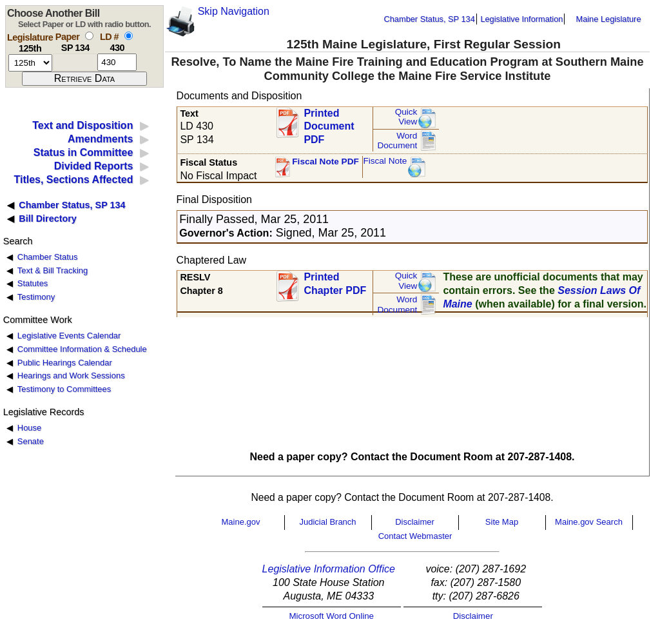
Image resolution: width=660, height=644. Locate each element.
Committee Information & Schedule (82, 349)
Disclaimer (415, 522)
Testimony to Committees (64, 389)
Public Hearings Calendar (65, 363)
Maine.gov (241, 522)
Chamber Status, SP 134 (430, 19)
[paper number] (75, 62)
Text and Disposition (82, 125)
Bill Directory (48, 219)
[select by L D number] (129, 36)
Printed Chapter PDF (335, 284)
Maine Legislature (608, 19)
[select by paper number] (89, 36)
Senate (31, 441)
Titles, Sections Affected (73, 180)
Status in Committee (83, 152)
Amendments (100, 139)
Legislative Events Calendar (69, 336)
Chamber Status (48, 257)
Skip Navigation (234, 11)
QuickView (406, 117)
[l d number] (117, 62)
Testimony (36, 297)
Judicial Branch (327, 522)
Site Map (502, 522)
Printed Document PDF (329, 123)
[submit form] (84, 79)
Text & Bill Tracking (53, 270)
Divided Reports (94, 166)
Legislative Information (521, 19)
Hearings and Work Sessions (71, 376)
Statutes (33, 283)
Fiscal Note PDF (325, 161)
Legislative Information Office (329, 569)
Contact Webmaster (415, 536)
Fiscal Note (385, 161)
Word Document (397, 141)
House (29, 428)
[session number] (30, 63)
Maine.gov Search (589, 522)
